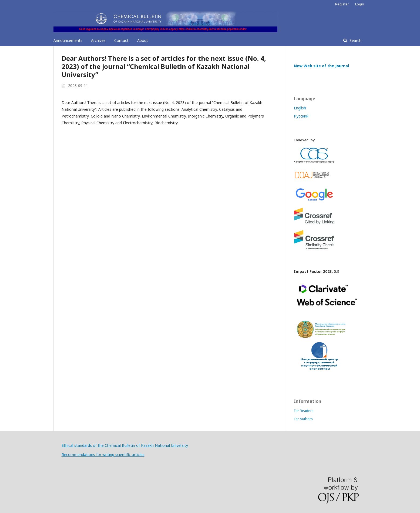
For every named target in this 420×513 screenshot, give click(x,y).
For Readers (304, 411)
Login (360, 4)
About (143, 40)
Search (355, 40)
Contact (121, 40)
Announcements (68, 40)
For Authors (303, 419)
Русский (301, 116)
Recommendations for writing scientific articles (103, 455)
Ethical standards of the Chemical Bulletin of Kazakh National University (125, 445)
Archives (98, 40)
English (300, 108)
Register (342, 4)
